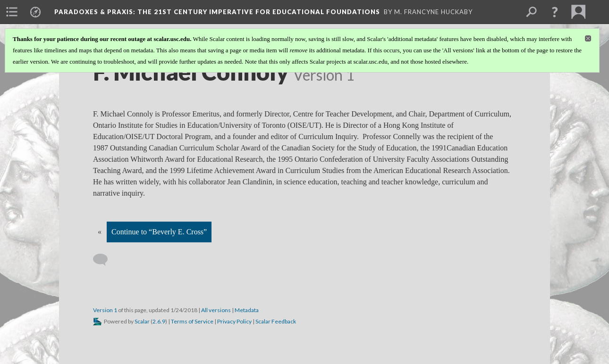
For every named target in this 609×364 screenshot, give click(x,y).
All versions (216, 310)
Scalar (142, 321)
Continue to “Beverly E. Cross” (159, 232)
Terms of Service (192, 321)
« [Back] (100, 232)
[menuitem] (12, 12)
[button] (555, 12)
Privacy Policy (234, 321)
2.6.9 (159, 321)
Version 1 (105, 310)
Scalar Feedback (276, 321)
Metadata (247, 310)
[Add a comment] (105, 260)
